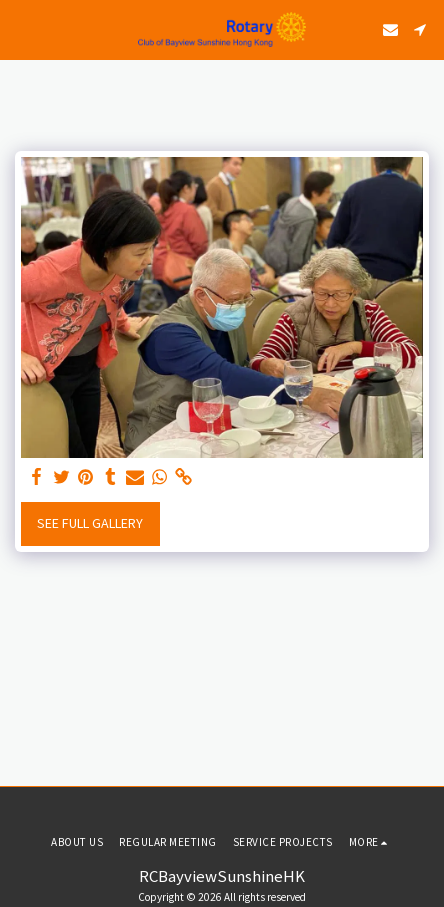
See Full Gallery (90, 523)
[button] (22, 28)
